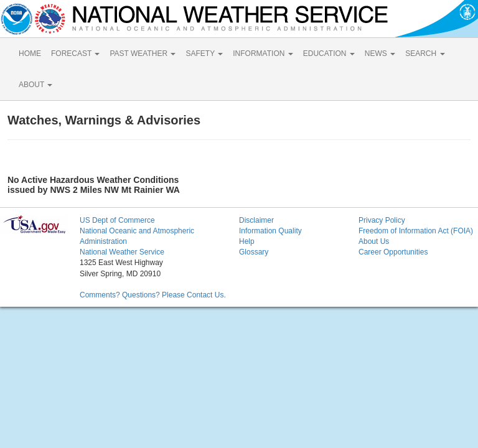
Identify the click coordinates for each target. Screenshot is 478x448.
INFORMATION (263, 54)
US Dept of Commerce (117, 220)
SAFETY (204, 54)
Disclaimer (256, 220)
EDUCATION (329, 54)
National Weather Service (122, 252)
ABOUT (35, 85)
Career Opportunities (393, 252)
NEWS (380, 54)
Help (247, 241)
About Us (374, 241)
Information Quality (270, 231)
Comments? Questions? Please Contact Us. (153, 295)
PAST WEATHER (143, 54)
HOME (30, 54)
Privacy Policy (382, 220)
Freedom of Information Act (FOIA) (416, 231)
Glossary (254, 252)
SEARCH (425, 54)
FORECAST (75, 54)
